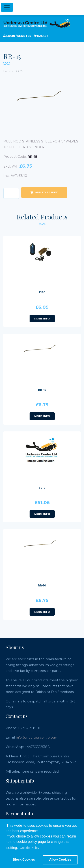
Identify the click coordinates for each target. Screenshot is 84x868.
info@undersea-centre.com (37, 737)
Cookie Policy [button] (29, 848)
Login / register (17, 36)
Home (7, 71)
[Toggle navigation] (7, 7)
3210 (42, 488)
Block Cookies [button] (24, 859)
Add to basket (44, 192)
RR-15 (42, 390)
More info (42, 319)
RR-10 (42, 585)
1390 (42, 292)
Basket (41, 36)
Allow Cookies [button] (60, 859)
